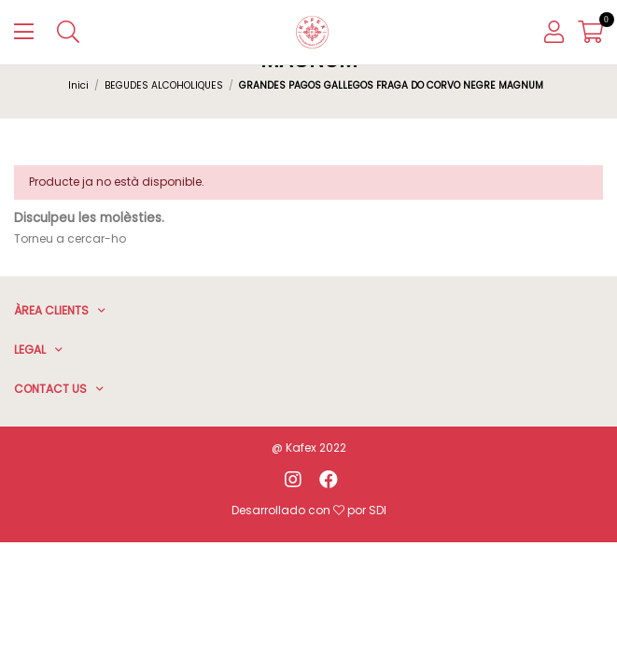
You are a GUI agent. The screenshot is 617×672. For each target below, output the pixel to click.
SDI (378, 510)
